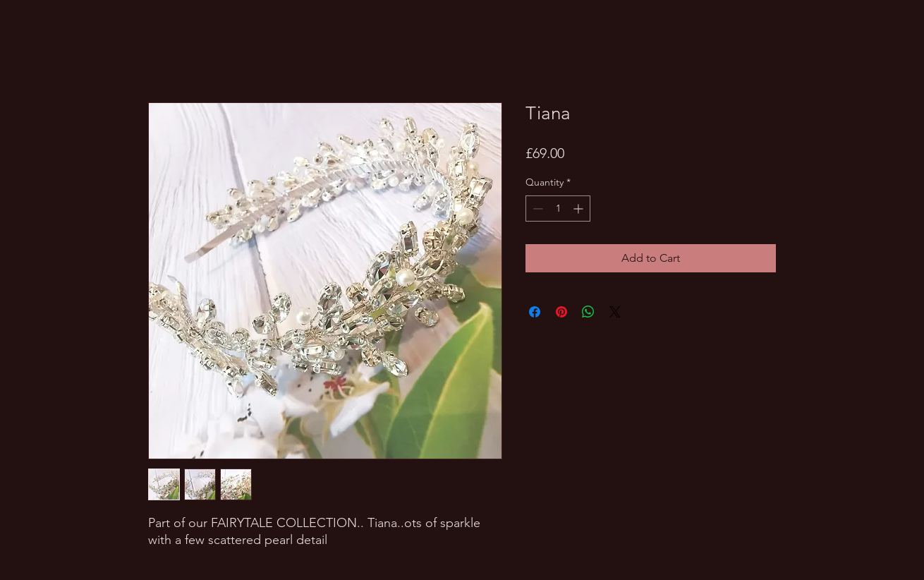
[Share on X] (615, 312)
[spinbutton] (558, 209)
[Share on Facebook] (535, 312)
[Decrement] (536, 209)
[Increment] (579, 209)
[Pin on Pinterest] (561, 312)
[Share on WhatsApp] (588, 312)
